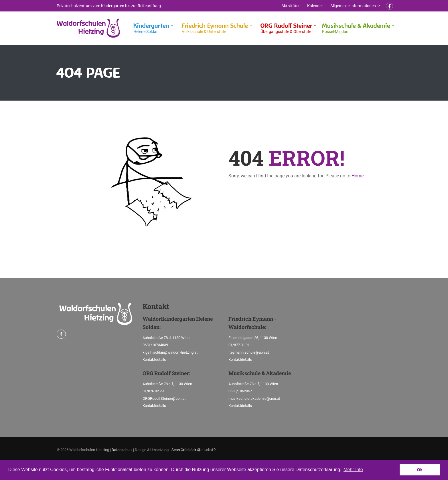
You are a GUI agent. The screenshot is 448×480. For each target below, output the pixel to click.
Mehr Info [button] (353, 470)
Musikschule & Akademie (356, 28)
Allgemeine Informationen (353, 6)
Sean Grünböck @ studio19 (194, 450)
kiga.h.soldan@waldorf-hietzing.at (170, 352)
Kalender (315, 6)
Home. (358, 176)
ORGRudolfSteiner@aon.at (164, 398)
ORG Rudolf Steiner (286, 28)
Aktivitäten (291, 6)
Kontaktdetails (154, 359)
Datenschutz (122, 450)
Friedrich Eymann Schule (215, 28)
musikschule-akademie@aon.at (254, 398)
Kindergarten (151, 28)
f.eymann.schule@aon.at (249, 352)
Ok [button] (420, 470)
